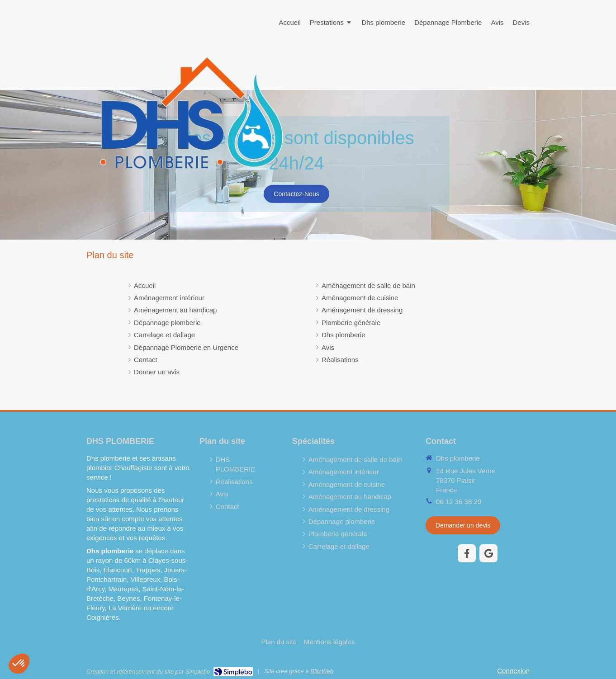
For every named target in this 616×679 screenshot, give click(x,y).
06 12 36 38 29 (459, 502)
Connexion (513, 671)
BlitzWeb (322, 671)
